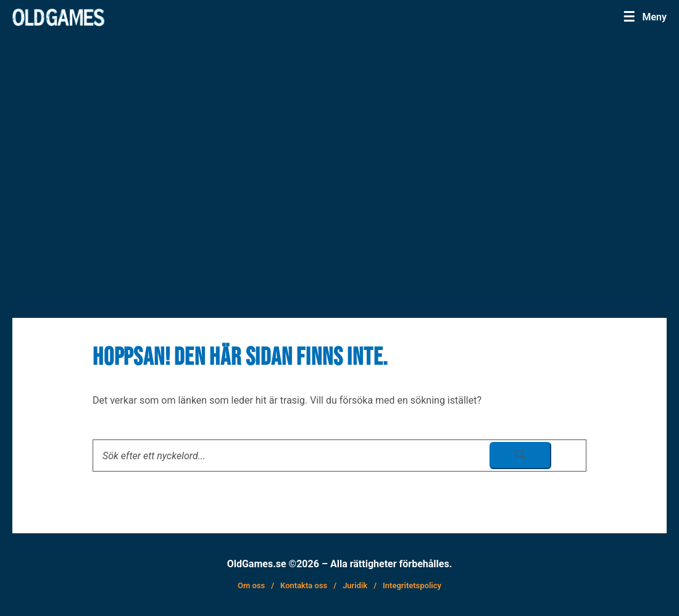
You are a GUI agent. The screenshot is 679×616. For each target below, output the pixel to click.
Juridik (355, 585)
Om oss (251, 585)
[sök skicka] (520, 456)
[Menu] (648, 17)
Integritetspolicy (412, 585)
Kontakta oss (304, 585)
